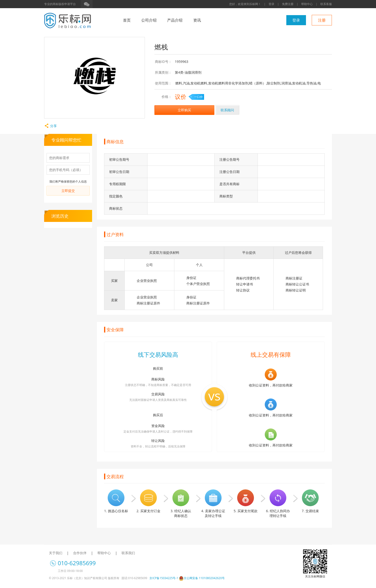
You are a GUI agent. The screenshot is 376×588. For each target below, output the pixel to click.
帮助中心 (307, 4)
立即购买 (184, 110)
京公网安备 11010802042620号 (202, 578)
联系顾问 (227, 110)
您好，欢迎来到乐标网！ (245, 4)
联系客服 (326, 4)
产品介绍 (175, 20)
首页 (127, 20)
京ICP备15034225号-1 (164, 578)
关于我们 (56, 553)
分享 (50, 126)
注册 (322, 20)
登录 (271, 4)
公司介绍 (149, 20)
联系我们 (128, 553)
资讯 (197, 20)
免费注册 (288, 4)
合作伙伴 (80, 553)
